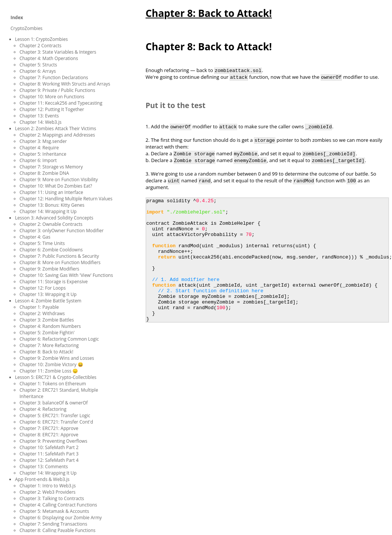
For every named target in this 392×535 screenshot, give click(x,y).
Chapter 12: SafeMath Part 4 (49, 460)
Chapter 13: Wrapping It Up (48, 294)
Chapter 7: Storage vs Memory (51, 167)
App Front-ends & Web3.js (42, 479)
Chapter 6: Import (38, 160)
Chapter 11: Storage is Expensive (54, 282)
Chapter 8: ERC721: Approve (49, 435)
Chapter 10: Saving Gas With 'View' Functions (66, 275)
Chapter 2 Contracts (41, 46)
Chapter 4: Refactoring (43, 409)
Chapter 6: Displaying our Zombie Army (61, 518)
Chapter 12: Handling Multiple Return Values (66, 199)
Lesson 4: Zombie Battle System (48, 301)
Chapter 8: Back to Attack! (46, 352)
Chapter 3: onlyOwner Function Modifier (62, 231)
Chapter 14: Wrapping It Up (48, 211)
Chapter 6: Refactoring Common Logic (59, 339)
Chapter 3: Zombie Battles (47, 320)
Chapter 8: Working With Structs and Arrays (65, 84)
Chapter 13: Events (39, 116)
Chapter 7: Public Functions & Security (59, 256)
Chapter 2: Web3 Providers (47, 492)
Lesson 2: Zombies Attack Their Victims (56, 128)
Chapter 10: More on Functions (52, 97)
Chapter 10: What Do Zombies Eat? (56, 186)
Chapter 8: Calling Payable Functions (57, 530)
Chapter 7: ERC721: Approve (49, 428)
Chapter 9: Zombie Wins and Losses (57, 358)
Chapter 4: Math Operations (49, 58)
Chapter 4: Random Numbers (50, 326)
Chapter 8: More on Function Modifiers (60, 262)
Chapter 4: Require (39, 148)
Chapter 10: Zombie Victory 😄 (51, 364)
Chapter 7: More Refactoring (49, 345)
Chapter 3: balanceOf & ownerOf (54, 403)
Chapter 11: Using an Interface (51, 192)
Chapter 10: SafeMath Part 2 (49, 447)
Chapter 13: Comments (44, 467)
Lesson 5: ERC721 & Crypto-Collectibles (56, 377)
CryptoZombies (26, 28)
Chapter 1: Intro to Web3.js (48, 486)
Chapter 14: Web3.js (41, 122)
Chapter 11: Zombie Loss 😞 (49, 371)
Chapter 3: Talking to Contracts (52, 498)
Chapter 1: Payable (39, 307)
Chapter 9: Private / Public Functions (57, 90)
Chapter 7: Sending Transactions (53, 524)
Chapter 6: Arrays (38, 71)
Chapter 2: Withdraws (42, 313)
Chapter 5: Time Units (42, 243)
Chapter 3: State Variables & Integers (58, 52)
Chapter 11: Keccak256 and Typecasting (61, 103)
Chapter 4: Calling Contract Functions (58, 505)
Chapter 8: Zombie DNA (44, 173)
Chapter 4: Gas (35, 237)
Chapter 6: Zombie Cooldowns (51, 250)
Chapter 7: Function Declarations (54, 77)
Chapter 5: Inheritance (43, 154)
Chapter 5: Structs (38, 65)
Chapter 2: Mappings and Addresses (57, 135)
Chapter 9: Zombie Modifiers (49, 269)
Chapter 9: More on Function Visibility (59, 180)
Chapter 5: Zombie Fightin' (47, 333)
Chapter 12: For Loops (43, 288)
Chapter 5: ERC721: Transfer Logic (55, 416)
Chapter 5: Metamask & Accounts (54, 511)
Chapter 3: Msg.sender (43, 141)
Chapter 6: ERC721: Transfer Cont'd (56, 422)
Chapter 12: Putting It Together (52, 109)
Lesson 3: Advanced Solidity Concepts (54, 218)
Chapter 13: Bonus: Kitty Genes (52, 205)
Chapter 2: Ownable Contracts (51, 224)
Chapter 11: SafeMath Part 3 (49, 454)
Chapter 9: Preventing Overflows (53, 441)
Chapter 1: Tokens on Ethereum (53, 384)
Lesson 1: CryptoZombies (41, 39)
